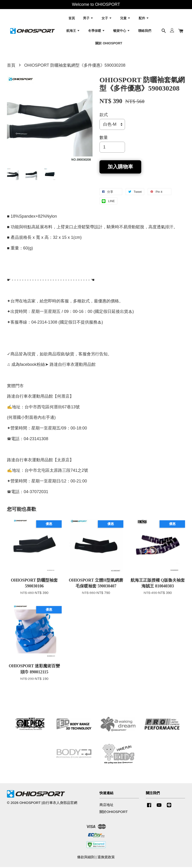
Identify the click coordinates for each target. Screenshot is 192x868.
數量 (104, 139)
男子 (88, 19)
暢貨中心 (122, 31)
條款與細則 (86, 858)
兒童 (125, 19)
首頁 (72, 19)
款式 (104, 116)
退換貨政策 (106, 858)
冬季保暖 (97, 31)
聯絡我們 (145, 31)
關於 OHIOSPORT (109, 43)
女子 (107, 19)
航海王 (73, 31)
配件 (144, 19)
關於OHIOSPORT (114, 813)
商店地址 (106, 806)
